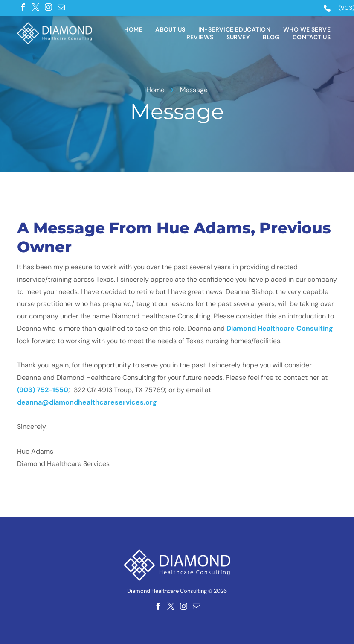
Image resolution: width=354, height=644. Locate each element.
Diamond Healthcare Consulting (280, 328)
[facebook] (23, 7)
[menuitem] (133, 29)
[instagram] (48, 7)
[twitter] (35, 7)
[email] (61, 7)
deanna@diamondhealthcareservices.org (87, 402)
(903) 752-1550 (43, 390)
